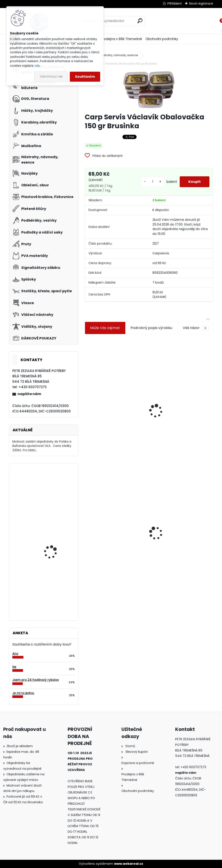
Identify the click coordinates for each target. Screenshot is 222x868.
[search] (140, 21)
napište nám (29, 394)
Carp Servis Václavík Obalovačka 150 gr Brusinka (116, 532)
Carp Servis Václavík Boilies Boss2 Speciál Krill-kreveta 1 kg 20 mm (56, 534)
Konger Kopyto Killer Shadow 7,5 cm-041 (181, 529)
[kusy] (153, 182)
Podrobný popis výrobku (151, 328)
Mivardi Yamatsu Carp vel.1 (55, 573)
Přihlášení (175, 3)
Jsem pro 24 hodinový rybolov (36, 680)
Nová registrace (201, 3)
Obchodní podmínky (162, 39)
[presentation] (87, 401)
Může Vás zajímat (105, 328)
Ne (14, 667)
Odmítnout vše (51, 77)
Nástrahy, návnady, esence (119, 55)
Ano (15, 654)
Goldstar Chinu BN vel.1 (55, 484)
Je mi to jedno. (23, 693)
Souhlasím (85, 77)
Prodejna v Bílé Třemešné (121, 39)
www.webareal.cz (129, 864)
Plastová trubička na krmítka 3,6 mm (181, 388)
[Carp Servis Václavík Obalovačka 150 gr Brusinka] (149, 90)
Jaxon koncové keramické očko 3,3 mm (114, 389)
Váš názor (196, 328)
